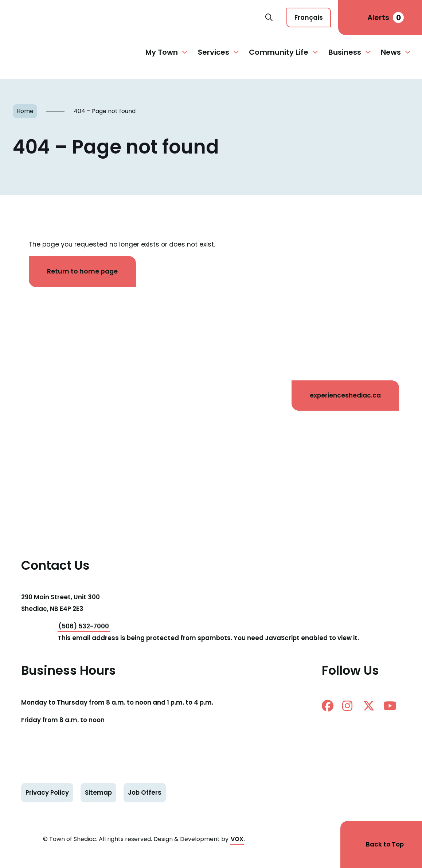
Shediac (136, 18)
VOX (237, 839)
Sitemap (98, 793)
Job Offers (145, 793)
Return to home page (82, 271)
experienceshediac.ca (345, 395)
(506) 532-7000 (84, 626)
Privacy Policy (47, 793)
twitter (369, 706)
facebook (328, 706)
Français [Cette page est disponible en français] (309, 17)
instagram (347, 706)
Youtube (390, 706)
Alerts (386, 18)
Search (269, 18)
